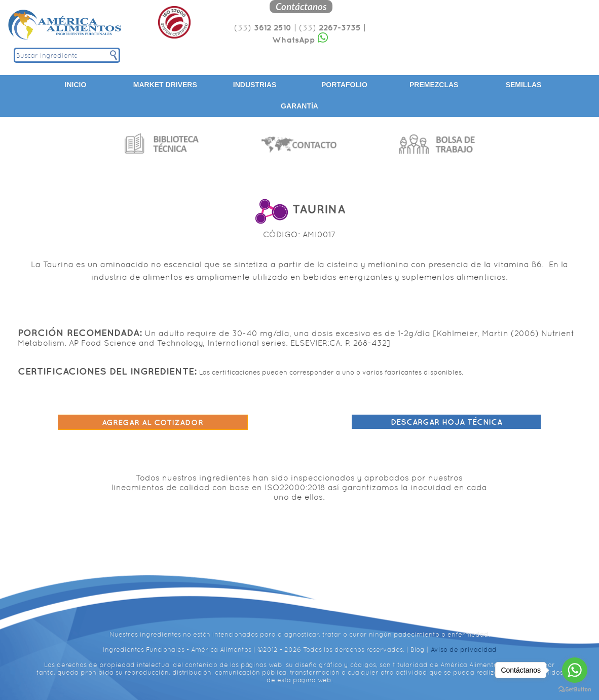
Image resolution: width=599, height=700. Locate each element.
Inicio (76, 85)
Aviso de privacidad (464, 650)
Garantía (299, 106)
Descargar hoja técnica (446, 422)
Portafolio (344, 85)
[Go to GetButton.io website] (575, 690)
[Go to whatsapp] (575, 670)
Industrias (255, 85)
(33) (263, 28)
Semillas (524, 85)
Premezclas (434, 85)
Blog (418, 650)
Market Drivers (165, 85)
